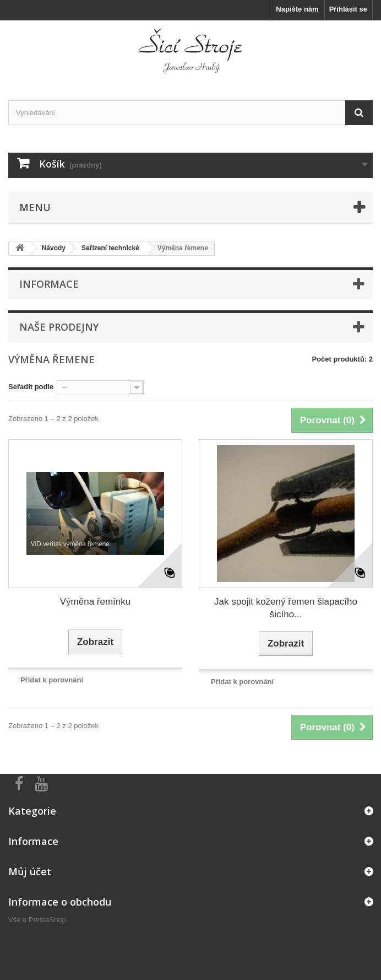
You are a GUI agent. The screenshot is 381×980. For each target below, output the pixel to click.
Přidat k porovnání (52, 680)
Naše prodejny (59, 327)
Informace (49, 284)
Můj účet (30, 871)
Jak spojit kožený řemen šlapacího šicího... (286, 608)
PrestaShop (47, 920)
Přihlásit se (348, 9)
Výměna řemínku (96, 602)
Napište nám (297, 9)
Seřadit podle (31, 387)
